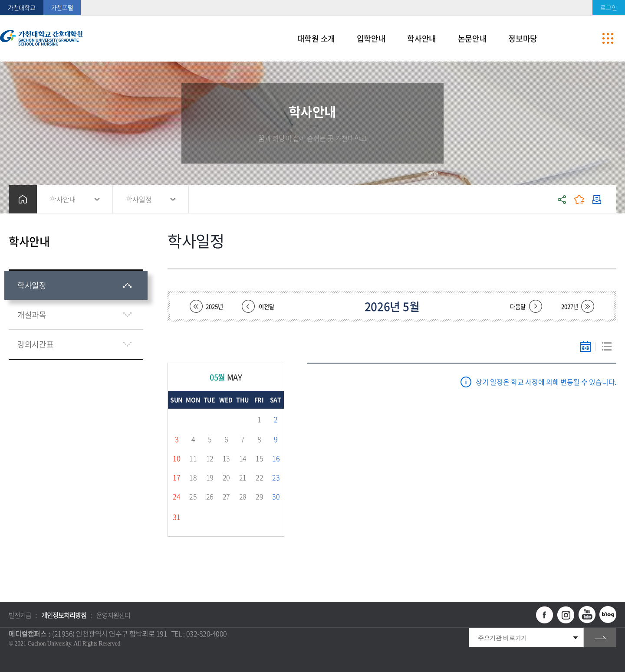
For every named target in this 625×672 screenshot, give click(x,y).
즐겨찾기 (579, 199)
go (600, 638)
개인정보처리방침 (64, 615)
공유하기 (562, 199)
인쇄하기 (597, 199)
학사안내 (63, 199)
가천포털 (62, 7)
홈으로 (23, 199)
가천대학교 (22, 7)
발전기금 (20, 615)
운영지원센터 (113, 615)
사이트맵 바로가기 (608, 39)
